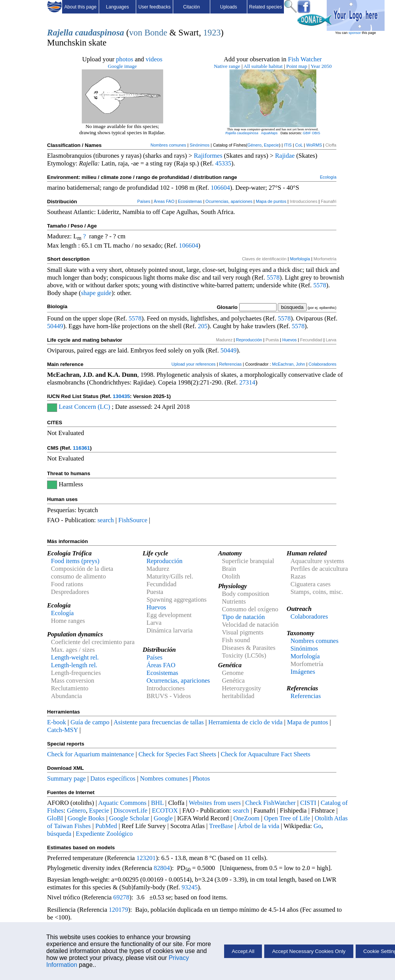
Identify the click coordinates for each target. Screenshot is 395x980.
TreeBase (221, 826)
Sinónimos (200, 145)
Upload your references (194, 364)
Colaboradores (322, 364)
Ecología (328, 177)
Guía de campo (90, 722)
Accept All (243, 951)
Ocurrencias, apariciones (229, 201)
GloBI (55, 818)
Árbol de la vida (258, 826)
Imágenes (303, 672)
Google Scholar (129, 818)
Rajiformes (208, 156)
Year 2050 (321, 66)
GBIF (307, 133)
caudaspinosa (99, 33)
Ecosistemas (190, 201)
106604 (220, 188)
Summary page (66, 778)
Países (144, 201)
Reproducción (249, 340)
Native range (227, 66)
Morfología (300, 259)
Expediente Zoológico (105, 834)
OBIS (316, 133)
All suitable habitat (263, 66)
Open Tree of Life (287, 818)
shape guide (96, 293)
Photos (201, 778)
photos (125, 59)
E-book (57, 722)
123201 (146, 858)
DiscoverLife (130, 810)
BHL (158, 803)
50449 (55, 326)
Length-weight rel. (75, 657)
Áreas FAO (164, 201)
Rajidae (285, 156)
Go (317, 826)
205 (203, 326)
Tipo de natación (243, 617)
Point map (297, 66)
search (106, 520)
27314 (247, 382)
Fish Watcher (305, 59)
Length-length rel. (74, 665)
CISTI (308, 803)
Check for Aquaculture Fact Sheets (265, 754)
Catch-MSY (62, 730)
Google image (122, 66)
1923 (212, 33)
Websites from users (215, 803)
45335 (223, 163)
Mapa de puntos (271, 201)
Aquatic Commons (122, 803)
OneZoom (246, 818)
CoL (299, 145)
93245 (190, 887)
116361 (81, 448)
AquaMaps (269, 133)
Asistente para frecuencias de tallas (159, 722)
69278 (122, 897)
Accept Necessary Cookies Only (309, 951)
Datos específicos (113, 778)
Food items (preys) (75, 561)
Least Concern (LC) (84, 407)
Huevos (289, 340)
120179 (118, 910)
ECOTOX (165, 810)
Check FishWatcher (271, 803)
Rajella (60, 33)
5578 (273, 277)
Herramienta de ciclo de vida (245, 722)
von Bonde (148, 33)
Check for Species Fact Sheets (177, 754)
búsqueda (59, 834)
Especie (271, 145)
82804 (162, 868)
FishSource (133, 520)
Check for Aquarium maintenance (90, 754)
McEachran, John (289, 364)
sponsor (354, 33)
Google (163, 818)
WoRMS (314, 145)
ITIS (288, 145)
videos (154, 59)
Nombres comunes (168, 145)
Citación (192, 7)
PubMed (106, 826)
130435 (121, 396)
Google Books (86, 818)
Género (254, 145)
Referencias (230, 364)
